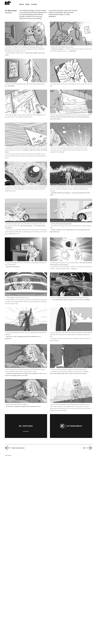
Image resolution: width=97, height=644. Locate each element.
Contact (34, 4)
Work (28, 4)
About (22, 4)
